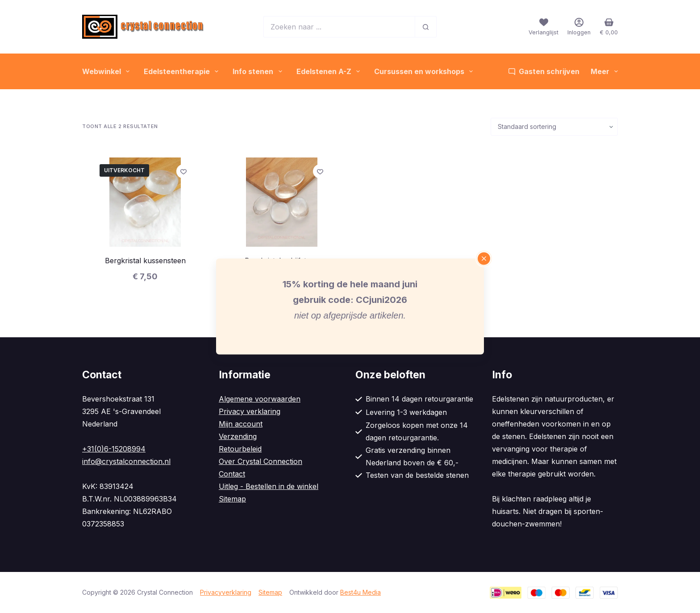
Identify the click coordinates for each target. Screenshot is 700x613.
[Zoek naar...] (339, 27)
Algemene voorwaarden (260, 399)
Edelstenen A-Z (330, 71)
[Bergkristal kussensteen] (145, 202)
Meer (604, 71)
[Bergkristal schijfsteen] (282, 202)
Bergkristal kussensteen (145, 261)
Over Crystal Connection (260, 461)
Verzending (238, 436)
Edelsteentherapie (183, 71)
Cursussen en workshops (425, 71)
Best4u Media (360, 592)
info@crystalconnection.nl (126, 461)
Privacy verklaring (250, 411)
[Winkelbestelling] (554, 127)
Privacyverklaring (226, 592)
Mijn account (241, 424)
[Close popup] (484, 259)
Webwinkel (108, 71)
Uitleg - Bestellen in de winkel (269, 486)
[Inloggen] (579, 27)
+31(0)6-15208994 (114, 449)
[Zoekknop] (426, 27)
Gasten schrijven (544, 71)
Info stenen (259, 71)
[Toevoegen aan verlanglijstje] (183, 171)
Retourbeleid (240, 449)
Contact (232, 474)
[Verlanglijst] (544, 27)
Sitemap (232, 499)
